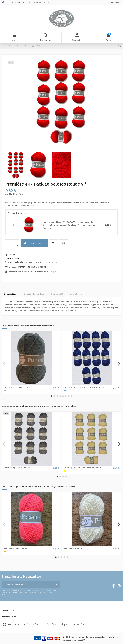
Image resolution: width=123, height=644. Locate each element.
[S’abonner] (57, 584)
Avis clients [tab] (76, 294)
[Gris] (5, 391)
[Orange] (5, 552)
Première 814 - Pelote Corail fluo (18, 548)
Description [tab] (10, 294)
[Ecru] (65, 552)
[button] (52, 396)
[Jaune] (65, 471)
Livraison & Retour (18, 2)
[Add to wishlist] (53, 243)
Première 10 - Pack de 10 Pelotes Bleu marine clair (86, 387)
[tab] (57, 294)
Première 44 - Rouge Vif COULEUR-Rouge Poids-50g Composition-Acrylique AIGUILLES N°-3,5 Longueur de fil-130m (69, 225)
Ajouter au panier (34, 243)
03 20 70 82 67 (50, 262)
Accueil (47, 2)
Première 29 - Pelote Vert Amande (19, 387)
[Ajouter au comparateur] (64, 243)
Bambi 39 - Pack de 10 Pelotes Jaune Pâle (83, 468)
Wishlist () (116, 2)
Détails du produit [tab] (34, 294)
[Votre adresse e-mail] (28, 584)
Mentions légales (34, 2)
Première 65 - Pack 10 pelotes (17, 468)
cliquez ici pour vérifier (73, 624)
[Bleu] (65, 391)
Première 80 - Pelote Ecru (75, 548)
